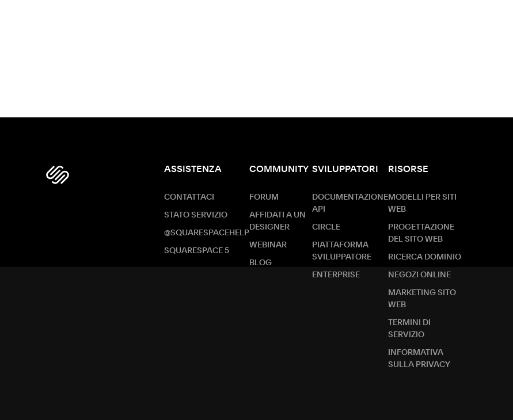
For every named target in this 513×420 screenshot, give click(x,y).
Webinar (268, 245)
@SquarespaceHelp (207, 233)
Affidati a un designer (278, 221)
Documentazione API (350, 203)
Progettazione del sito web (421, 233)
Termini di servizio (409, 329)
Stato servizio (196, 215)
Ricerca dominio (425, 257)
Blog (261, 263)
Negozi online (419, 275)
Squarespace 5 (197, 251)
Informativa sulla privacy (419, 359)
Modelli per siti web (422, 203)
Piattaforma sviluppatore (342, 251)
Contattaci (189, 197)
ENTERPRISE (336, 275)
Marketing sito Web (422, 299)
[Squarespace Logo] (58, 175)
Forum (264, 197)
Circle (326, 227)
